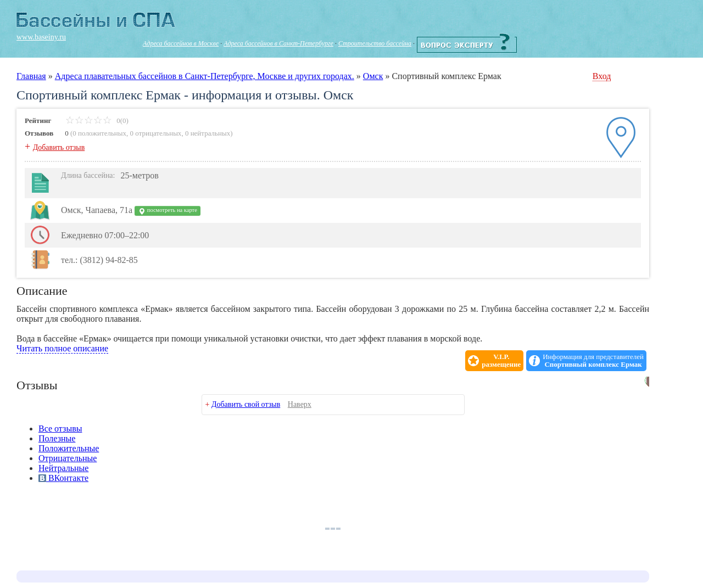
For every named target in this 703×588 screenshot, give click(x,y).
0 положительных (99, 133)
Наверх (300, 404)
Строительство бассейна (375, 43)
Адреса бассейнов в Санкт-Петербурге (278, 43)
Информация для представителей (593, 361)
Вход (602, 76)
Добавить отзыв (59, 147)
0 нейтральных (208, 133)
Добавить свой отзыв (246, 404)
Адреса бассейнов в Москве (181, 43)
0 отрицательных (156, 133)
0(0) (97, 121)
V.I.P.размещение (501, 361)
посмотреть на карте (168, 211)
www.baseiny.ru (41, 37)
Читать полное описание (62, 348)
